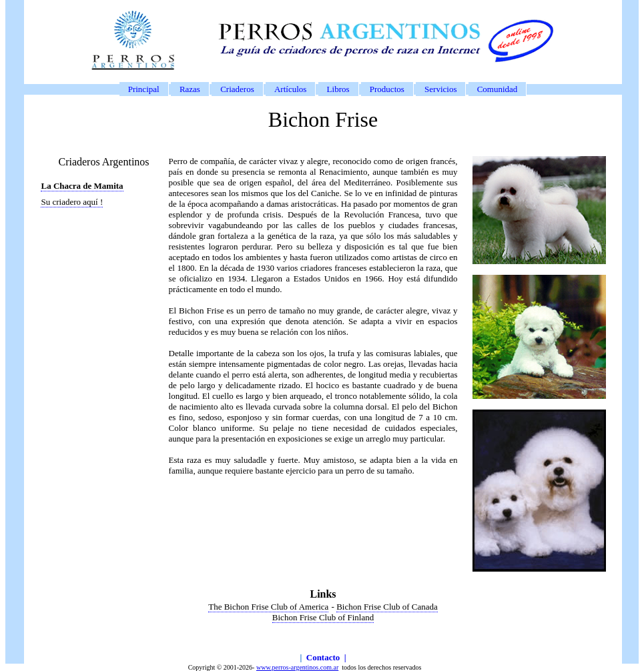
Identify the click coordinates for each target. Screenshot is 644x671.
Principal (144, 89)
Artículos (290, 89)
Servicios (440, 89)
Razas (190, 89)
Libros (338, 89)
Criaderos (237, 89)
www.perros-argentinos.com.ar (297, 667)
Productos (387, 89)
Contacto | (326, 657)
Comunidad (498, 89)
